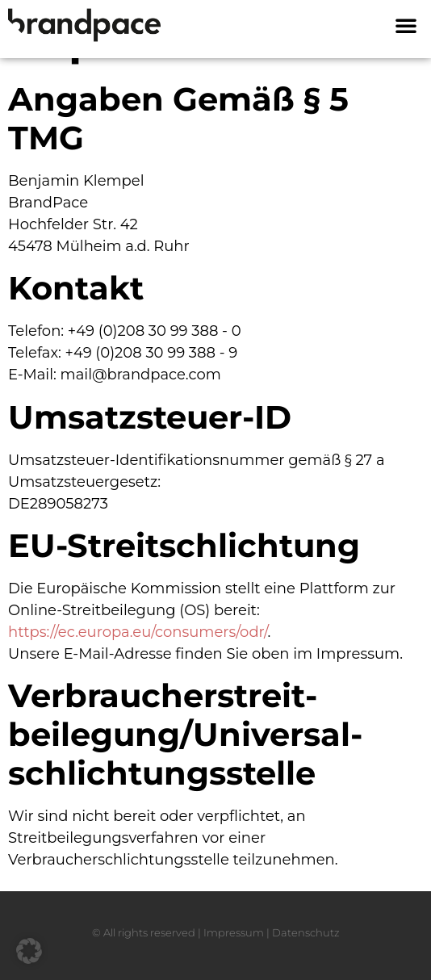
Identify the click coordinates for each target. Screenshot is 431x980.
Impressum (234, 932)
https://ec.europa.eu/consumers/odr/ (138, 632)
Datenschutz (306, 932)
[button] (406, 25)
